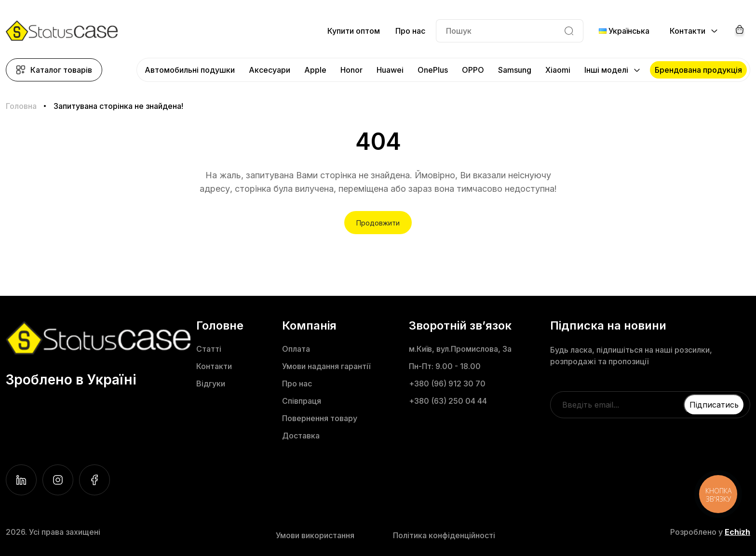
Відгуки (211, 384)
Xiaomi (558, 70)
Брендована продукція (698, 70)
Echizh (737, 532)
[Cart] (740, 31)
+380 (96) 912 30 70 (447, 384)
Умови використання (315, 535)
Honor (351, 70)
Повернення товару (320, 418)
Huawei (390, 70)
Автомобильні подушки (190, 70)
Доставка (301, 436)
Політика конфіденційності (444, 535)
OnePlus (433, 70)
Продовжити (378, 223)
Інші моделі (606, 70)
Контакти (214, 366)
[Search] (569, 31)
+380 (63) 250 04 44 (448, 401)
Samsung (515, 70)
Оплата (296, 349)
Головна (21, 106)
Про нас (410, 31)
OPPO (473, 70)
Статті (209, 349)
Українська (624, 31)
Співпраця (302, 401)
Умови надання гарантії (326, 366)
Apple (315, 70)
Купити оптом (354, 31)
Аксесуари (270, 70)
